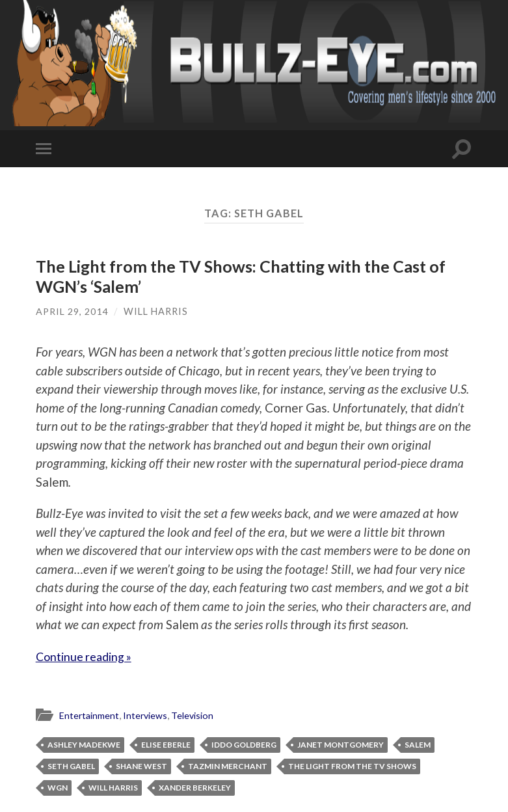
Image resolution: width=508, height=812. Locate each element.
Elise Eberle (166, 745)
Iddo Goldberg (244, 745)
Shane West (141, 766)
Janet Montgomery (341, 745)
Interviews (150, 715)
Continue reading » (88, 656)
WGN (58, 788)
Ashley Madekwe (84, 745)
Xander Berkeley (195, 788)
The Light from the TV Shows (352, 766)
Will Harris (156, 311)
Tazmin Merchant (228, 766)
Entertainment (91, 715)
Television (200, 715)
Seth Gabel (71, 766)
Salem (418, 745)
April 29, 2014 (72, 311)
